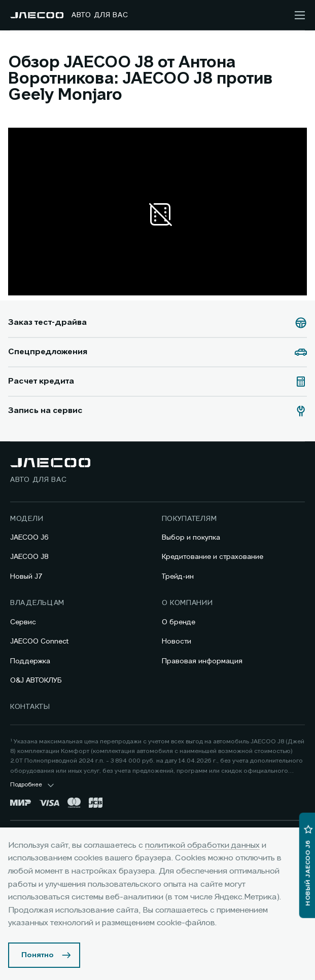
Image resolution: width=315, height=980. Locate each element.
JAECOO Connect (39, 642)
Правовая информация (202, 661)
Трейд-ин (178, 577)
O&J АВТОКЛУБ (36, 681)
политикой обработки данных (202, 846)
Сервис (23, 622)
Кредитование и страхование (213, 557)
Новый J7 (26, 577)
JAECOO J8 (29, 557)
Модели (27, 519)
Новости (177, 642)
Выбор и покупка (191, 538)
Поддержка (30, 661)
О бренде (179, 622)
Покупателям (189, 519)
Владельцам (37, 603)
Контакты (30, 707)
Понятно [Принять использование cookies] (38, 955)
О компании (187, 603)
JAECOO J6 (29, 538)
